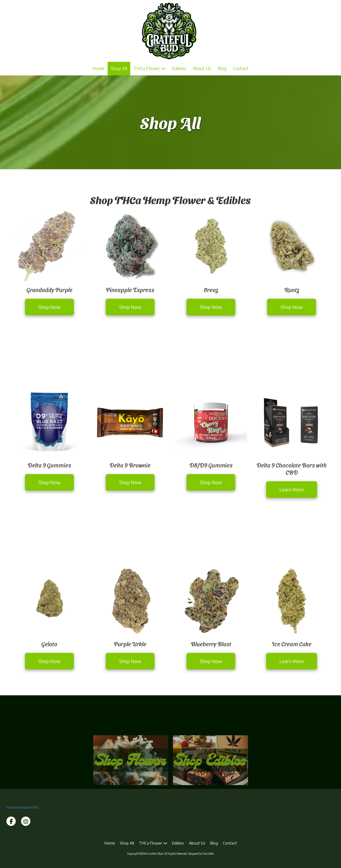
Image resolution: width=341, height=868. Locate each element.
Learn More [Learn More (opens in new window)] (292, 489)
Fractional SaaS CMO (23, 807)
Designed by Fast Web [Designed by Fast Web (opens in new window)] (201, 854)
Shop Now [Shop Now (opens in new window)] (49, 307)
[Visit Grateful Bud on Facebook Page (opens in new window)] (11, 821)
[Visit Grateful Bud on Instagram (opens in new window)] (26, 821)
